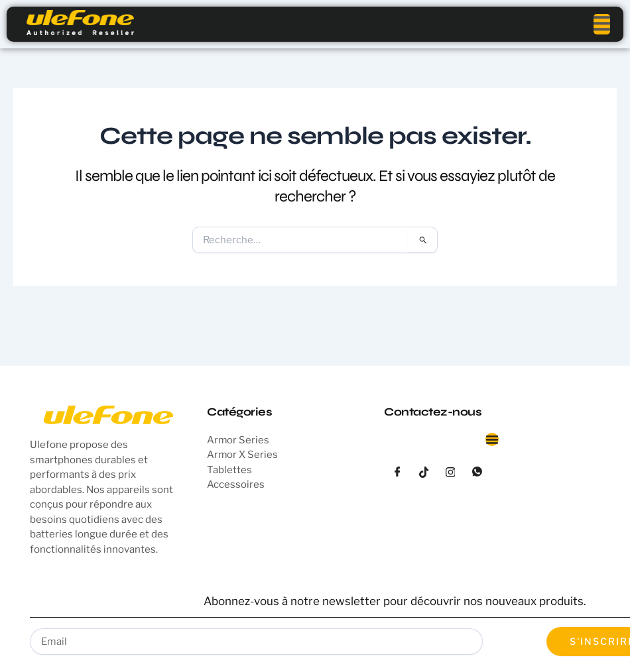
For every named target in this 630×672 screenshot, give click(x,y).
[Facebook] (397, 473)
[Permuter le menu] (492, 439)
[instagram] (450, 473)
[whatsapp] (477, 473)
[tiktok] (424, 473)
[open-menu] (602, 24)
